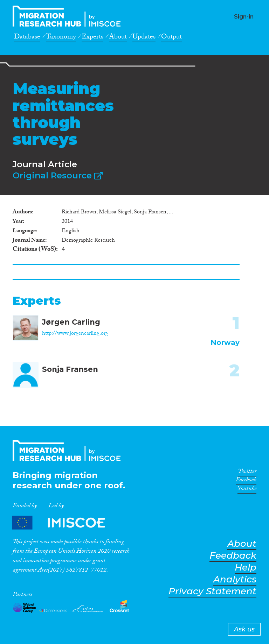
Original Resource (58, 175)
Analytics (235, 579)
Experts (92, 38)
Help (246, 568)
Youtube (247, 490)
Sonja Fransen (70, 369)
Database (27, 38)
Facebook (246, 481)
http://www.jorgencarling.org (75, 334)
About (118, 38)
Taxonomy (61, 38)
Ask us (244, 629)
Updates (144, 38)
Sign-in (244, 17)
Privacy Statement (212, 591)
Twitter (247, 473)
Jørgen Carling (71, 322)
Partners (64, 522)
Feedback (233, 556)
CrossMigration (69, 16)
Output (171, 38)
